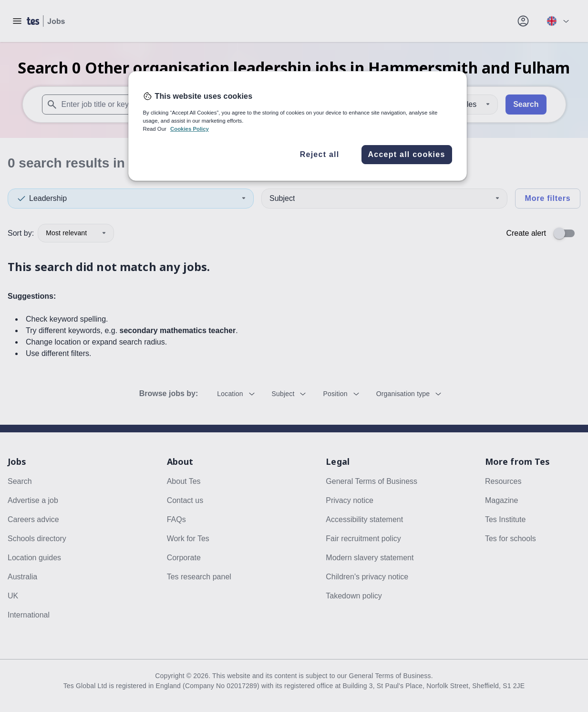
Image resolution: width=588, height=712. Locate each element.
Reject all (320, 154)
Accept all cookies (406, 154)
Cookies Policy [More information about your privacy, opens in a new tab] (190, 129)
